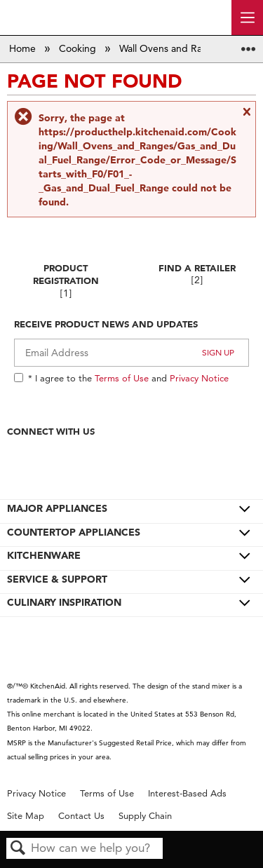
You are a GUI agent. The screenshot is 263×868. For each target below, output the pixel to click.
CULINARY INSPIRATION (64, 602)
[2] (197, 280)
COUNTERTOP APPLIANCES (74, 532)
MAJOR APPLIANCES (57, 508)
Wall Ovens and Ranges (173, 48)
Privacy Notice (199, 378)
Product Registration (66, 274)
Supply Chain (145, 816)
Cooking (79, 48)
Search (18, 849)
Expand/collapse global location (248, 45)
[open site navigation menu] (247, 18)
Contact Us (81, 816)
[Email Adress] (131, 353)
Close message (246, 117)
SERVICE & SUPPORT (57, 579)
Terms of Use (122, 378)
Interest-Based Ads (187, 793)
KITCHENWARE (44, 555)
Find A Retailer (197, 268)
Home (24, 48)
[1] (66, 293)
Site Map (26, 816)
